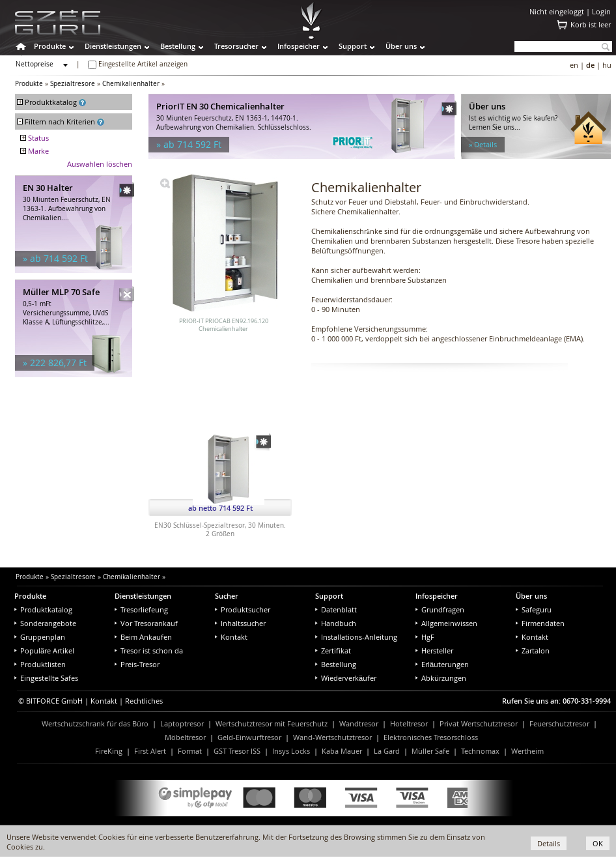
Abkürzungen (441, 678)
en (574, 65)
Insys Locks (291, 751)
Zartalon (533, 651)
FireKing (109, 751)
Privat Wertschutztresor (479, 723)
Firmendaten (540, 623)
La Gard (387, 751)
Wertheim (527, 751)
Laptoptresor (182, 723)
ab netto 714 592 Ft (220, 508)
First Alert (150, 751)
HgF (425, 637)
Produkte (50, 46)
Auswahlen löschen (100, 164)
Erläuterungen (442, 664)
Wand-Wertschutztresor (332, 737)
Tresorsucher (236, 46)
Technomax (480, 751)
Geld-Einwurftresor (249, 737)
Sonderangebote (45, 623)
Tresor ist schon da (149, 651)
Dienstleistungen (113, 46)
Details (549, 843)
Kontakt (231, 637)
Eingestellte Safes (46, 678)
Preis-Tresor (137, 664)
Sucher (227, 596)
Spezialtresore (73, 84)
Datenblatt (336, 609)
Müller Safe (430, 751)
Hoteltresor (409, 723)
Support (353, 46)
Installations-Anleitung (356, 637)
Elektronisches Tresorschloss (431, 737)
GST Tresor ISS (237, 751)
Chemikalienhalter (131, 84)
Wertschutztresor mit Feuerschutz (272, 723)
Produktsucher (243, 609)
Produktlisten (40, 664)
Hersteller (434, 651)
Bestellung (178, 46)
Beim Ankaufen (143, 637)
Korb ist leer (591, 24)
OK (598, 843)
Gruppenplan (40, 637)
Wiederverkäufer (346, 678)
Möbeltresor (185, 737)
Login (601, 11)
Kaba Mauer (342, 751)
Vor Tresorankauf (146, 623)
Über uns (401, 46)
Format (190, 751)
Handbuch (336, 623)
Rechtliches (144, 701)
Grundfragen (440, 609)
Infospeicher (299, 46)
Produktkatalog (43, 609)
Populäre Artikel (44, 651)
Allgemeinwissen (446, 623)
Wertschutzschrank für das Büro (95, 723)
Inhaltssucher (240, 623)
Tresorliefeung (141, 609)
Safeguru (534, 609)
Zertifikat (333, 651)
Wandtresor (359, 723)
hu (607, 65)
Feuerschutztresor (559, 723)
